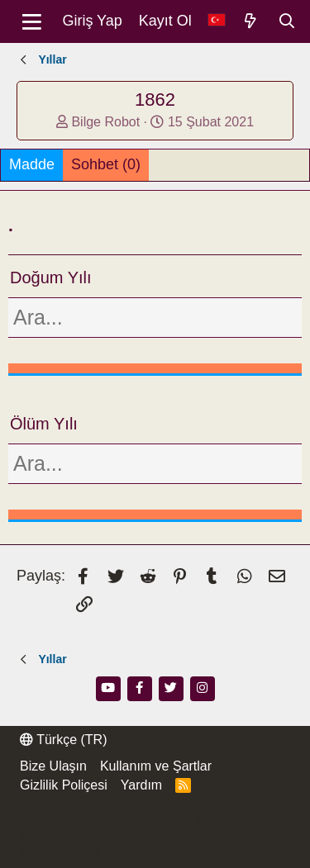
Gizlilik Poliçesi (64, 785)
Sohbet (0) (106, 164)
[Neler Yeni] (251, 21)
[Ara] (286, 21)
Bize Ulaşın (53, 766)
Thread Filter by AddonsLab (91, 851)
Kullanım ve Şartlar (156, 766)
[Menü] (32, 21)
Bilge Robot (105, 122)
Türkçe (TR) (63, 740)
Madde (32, 164)
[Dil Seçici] (217, 21)
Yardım (141, 785)
